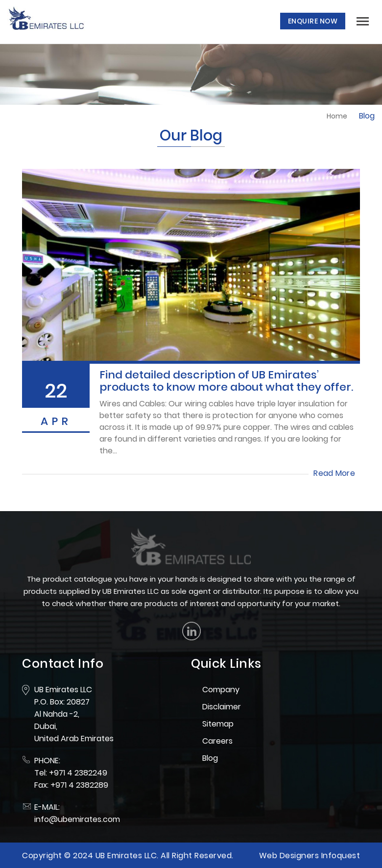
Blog (210, 758)
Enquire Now (313, 21)
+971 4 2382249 (78, 773)
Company (221, 690)
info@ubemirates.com (77, 819)
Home (337, 116)
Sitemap (218, 724)
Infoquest (341, 856)
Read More (334, 473)
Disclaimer (222, 707)
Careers (217, 741)
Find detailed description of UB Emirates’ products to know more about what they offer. (226, 381)
